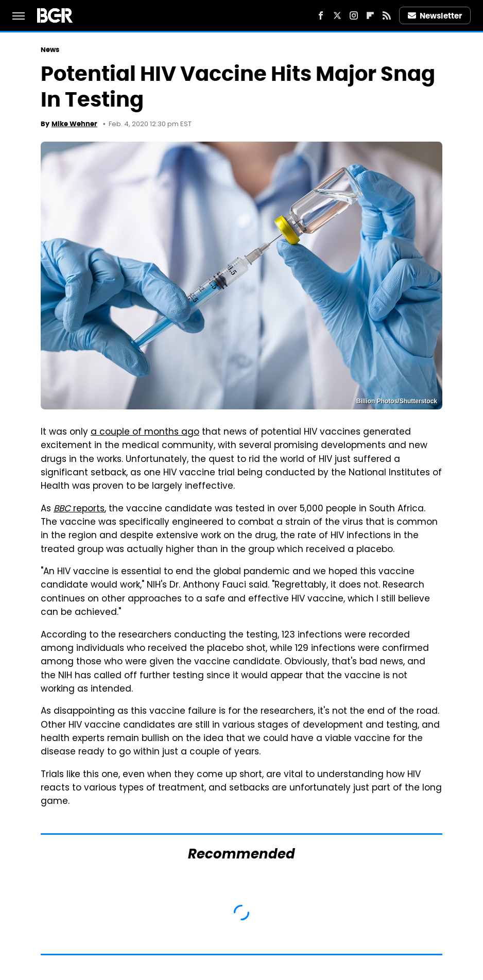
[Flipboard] (370, 15)
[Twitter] (337, 15)
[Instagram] (354, 15)
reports (79, 509)
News (50, 50)
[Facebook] (321, 15)
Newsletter (435, 16)
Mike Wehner (74, 124)
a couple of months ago (145, 433)
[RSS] (387, 15)
